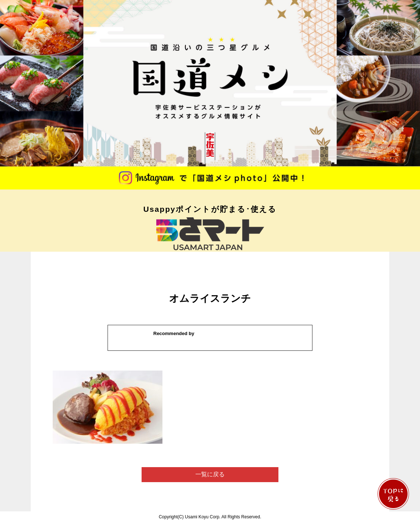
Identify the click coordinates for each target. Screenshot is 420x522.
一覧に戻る (210, 474)
